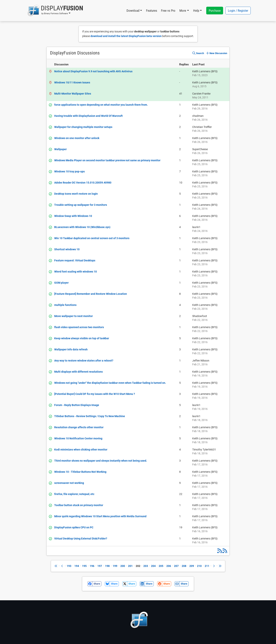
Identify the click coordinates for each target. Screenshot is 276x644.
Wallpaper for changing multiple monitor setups (83, 127)
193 (69, 566)
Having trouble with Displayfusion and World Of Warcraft (88, 116)
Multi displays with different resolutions (78, 372)
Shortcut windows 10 (67, 249)
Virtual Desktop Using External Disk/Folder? (81, 539)
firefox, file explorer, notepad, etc (74, 494)
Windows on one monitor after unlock (77, 138)
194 (77, 566)
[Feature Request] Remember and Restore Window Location (91, 294)
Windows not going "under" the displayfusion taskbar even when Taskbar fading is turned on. (110, 383)
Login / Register (238, 11)
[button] (55, 11)
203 (146, 566)
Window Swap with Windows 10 (73, 216)
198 (107, 566)
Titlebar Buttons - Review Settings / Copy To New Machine (90, 416)
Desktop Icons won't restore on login (76, 194)
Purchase (215, 11)
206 (169, 566)
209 (192, 566)
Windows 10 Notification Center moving (78, 438)
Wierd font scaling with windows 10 (76, 272)
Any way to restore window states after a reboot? (84, 361)
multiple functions (65, 305)
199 (115, 566)
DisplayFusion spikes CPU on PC (74, 527)
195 (84, 566)
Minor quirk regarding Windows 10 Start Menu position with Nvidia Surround (100, 516)
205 (161, 566)
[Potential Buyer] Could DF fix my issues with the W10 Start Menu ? (95, 394)
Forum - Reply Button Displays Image (77, 405)
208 (184, 566)
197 (100, 566)
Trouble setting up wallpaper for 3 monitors (81, 205)
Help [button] (196, 11)
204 (153, 566)
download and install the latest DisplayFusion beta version (126, 36)
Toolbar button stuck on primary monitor (79, 505)
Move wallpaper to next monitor (74, 316)
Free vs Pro (168, 11)
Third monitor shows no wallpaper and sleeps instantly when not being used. (101, 461)
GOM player (61, 283)
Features (152, 11)
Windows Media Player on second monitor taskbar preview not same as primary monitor (107, 160)
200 (123, 566)
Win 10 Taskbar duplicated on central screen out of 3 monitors (92, 238)
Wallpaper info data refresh (71, 349)
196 (92, 566)
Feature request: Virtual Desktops (75, 260)
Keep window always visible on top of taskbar (82, 338)
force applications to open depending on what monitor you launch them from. (101, 105)
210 (199, 566)
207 (176, 566)
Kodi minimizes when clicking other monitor (81, 450)
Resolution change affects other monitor (79, 427)
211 (207, 566)
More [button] (183, 11)
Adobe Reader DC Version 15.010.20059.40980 (83, 183)
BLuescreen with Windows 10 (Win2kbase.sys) (82, 227)
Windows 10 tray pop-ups (69, 171)
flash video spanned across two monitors (79, 327)
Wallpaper (60, 149)
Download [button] (133, 11)
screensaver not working (69, 483)
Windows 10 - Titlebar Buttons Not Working (80, 472)
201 (130, 566)
